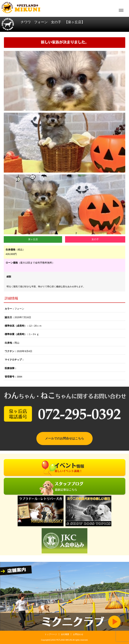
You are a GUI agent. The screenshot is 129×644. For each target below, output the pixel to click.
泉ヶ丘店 (33, 239)
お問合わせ (78, 634)
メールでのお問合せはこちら (64, 438)
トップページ (51, 634)
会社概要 (65, 634)
